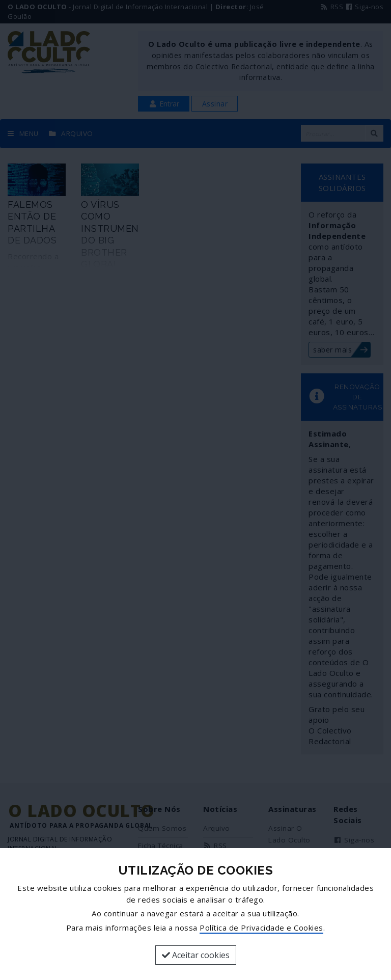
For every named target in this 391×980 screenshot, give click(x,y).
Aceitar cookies (196, 955)
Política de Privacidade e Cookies (261, 928)
